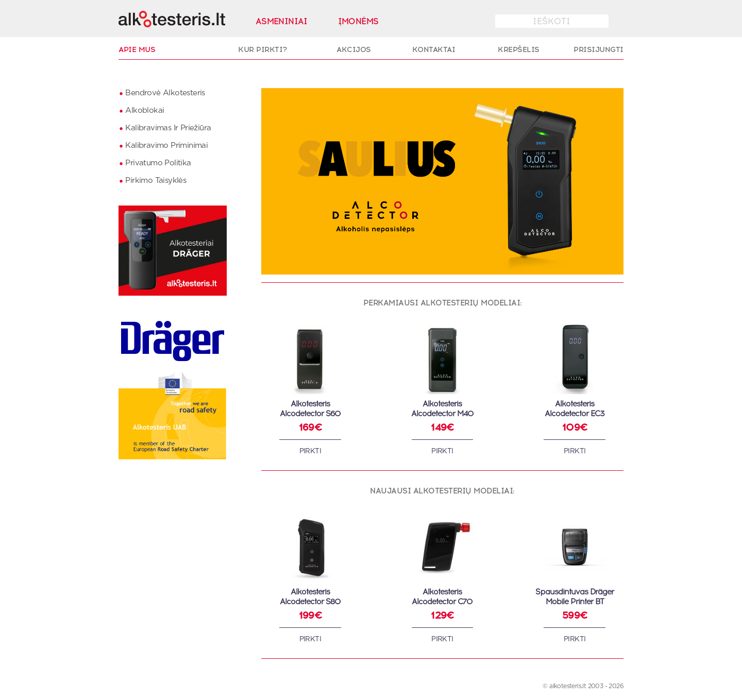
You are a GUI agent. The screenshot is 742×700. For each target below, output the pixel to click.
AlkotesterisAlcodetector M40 (442, 409)
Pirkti (310, 451)
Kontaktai (434, 49)
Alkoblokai (145, 110)
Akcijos (354, 49)
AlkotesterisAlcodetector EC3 (575, 409)
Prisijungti (598, 49)
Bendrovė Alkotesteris (165, 93)
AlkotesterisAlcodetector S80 (310, 597)
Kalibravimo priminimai (166, 146)
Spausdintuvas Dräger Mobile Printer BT (575, 597)
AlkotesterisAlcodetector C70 (442, 597)
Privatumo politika (158, 163)
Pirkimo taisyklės (156, 181)
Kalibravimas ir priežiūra (168, 128)
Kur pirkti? (263, 49)
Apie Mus (137, 49)
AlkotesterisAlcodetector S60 (310, 409)
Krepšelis (519, 49)
